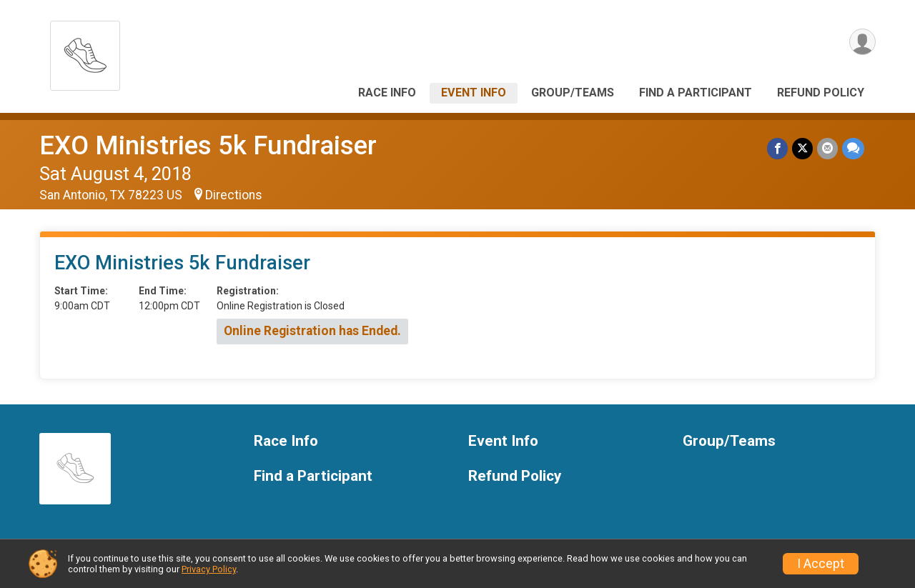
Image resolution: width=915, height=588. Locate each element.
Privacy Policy (209, 569)
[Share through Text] (853, 148)
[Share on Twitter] (802, 148)
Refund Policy (821, 93)
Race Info (387, 93)
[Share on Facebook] (777, 148)
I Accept (821, 564)
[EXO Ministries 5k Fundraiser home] (85, 52)
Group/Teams (573, 93)
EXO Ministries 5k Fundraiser (208, 145)
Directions (234, 195)
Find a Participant (696, 93)
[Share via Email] (827, 148)
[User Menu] (862, 42)
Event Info (474, 93)
